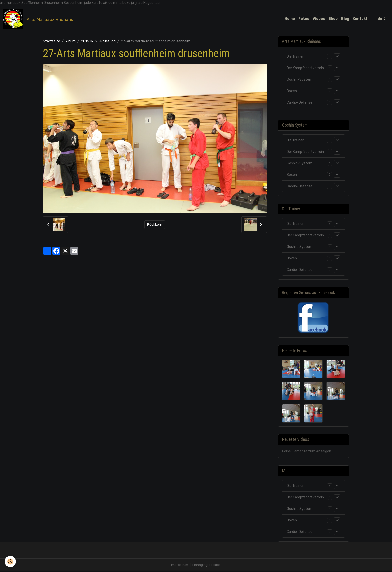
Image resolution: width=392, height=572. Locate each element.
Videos (319, 19)
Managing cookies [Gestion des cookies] (207, 566)
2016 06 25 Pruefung (98, 41)
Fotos (304, 19)
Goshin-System (300, 80)
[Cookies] (11, 562)
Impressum (180, 566)
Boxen (292, 91)
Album (71, 41)
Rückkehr (155, 225)
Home (290, 19)
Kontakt (360, 19)
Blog (345, 19)
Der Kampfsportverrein (305, 68)
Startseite (52, 41)
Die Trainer (295, 57)
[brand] (39, 19)
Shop (333, 19)
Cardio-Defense (300, 103)
